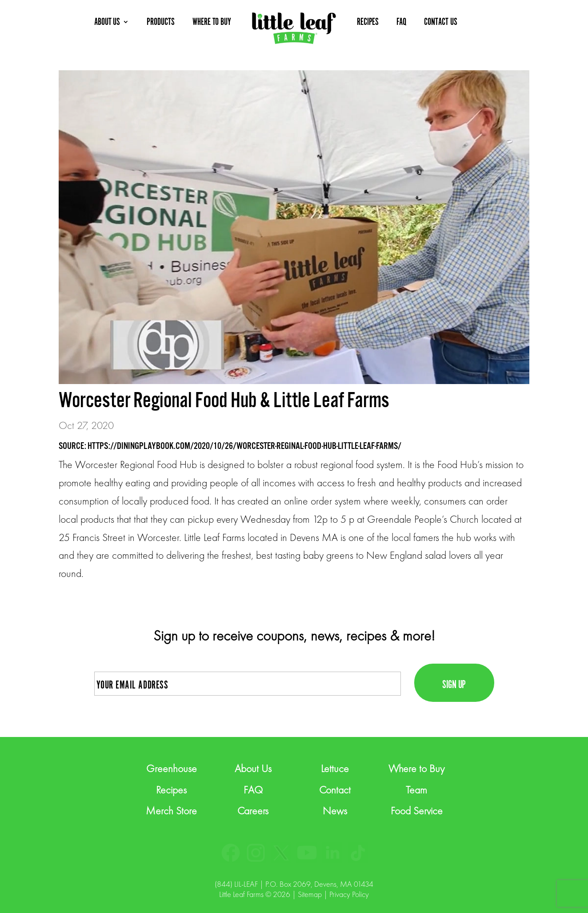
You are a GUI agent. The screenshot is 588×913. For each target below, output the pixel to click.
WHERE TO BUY (212, 22)
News (335, 811)
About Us (253, 768)
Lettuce (335, 768)
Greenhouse (172, 768)
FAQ (401, 22)
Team (416, 790)
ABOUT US (107, 22)
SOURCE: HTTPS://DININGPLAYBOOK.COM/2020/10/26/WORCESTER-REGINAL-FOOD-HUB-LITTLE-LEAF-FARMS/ (230, 446)
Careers (253, 811)
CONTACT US (440, 22)
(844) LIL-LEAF (236, 884)
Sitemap (310, 894)
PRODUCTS (161, 22)
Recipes (171, 790)
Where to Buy (416, 768)
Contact (335, 790)
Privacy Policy (349, 894)
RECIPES (368, 22)
